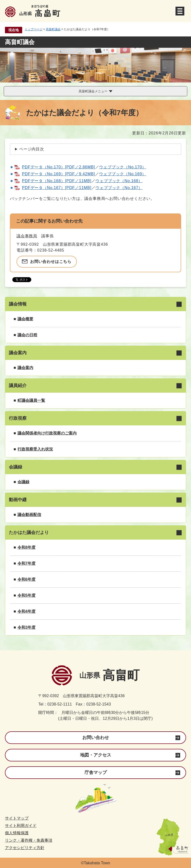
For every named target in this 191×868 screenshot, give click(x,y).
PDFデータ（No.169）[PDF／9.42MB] (58, 174)
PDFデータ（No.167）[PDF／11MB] (57, 188)
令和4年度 (26, 611)
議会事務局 (27, 236)
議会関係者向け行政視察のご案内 (47, 433)
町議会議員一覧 (31, 400)
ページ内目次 (32, 149)
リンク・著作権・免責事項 (29, 840)
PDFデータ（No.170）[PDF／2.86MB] (58, 167)
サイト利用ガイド (21, 826)
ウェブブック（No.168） (119, 181)
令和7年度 (26, 563)
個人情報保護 (17, 833)
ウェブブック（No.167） (119, 188)
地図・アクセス (96, 755)
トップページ (34, 29)
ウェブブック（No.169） (123, 174)
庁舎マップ (96, 772)
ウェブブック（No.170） (123, 167)
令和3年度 (26, 627)
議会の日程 (27, 335)
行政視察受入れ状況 (35, 449)
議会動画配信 (29, 515)
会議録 (23, 482)
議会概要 (25, 319)
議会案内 (25, 368)
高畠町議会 (53, 29)
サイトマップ (17, 818)
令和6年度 (26, 579)
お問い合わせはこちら (51, 262)
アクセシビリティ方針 (25, 848)
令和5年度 (26, 595)
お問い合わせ (96, 738)
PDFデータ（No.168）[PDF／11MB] (57, 181)
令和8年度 (26, 547)
